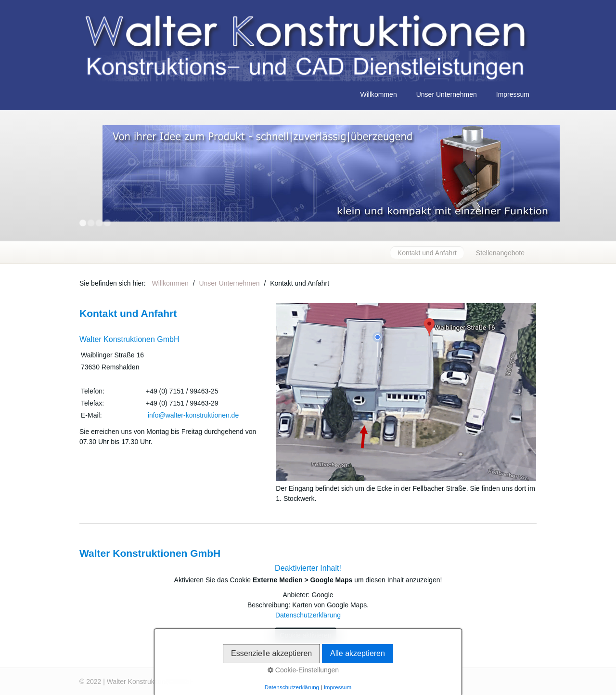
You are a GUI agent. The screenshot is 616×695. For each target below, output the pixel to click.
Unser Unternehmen (447, 94)
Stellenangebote (500, 253)
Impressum (513, 94)
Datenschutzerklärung (308, 615)
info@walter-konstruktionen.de (193, 415)
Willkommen (378, 94)
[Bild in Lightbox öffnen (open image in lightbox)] (406, 392)
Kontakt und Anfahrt (427, 253)
